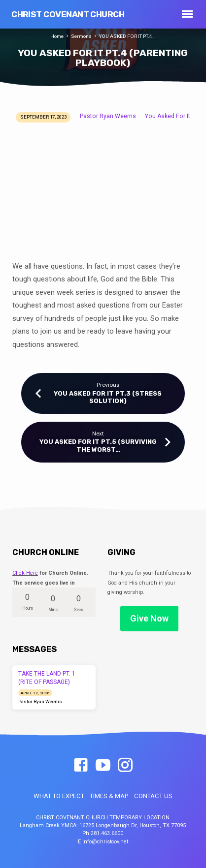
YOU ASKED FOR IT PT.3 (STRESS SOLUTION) (108, 397)
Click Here (25, 573)
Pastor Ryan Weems (108, 116)
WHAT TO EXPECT (59, 796)
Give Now (149, 618)
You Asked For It (168, 116)
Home (57, 36)
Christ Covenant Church (68, 14)
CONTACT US (153, 796)
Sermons (81, 36)
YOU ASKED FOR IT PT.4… (127, 36)
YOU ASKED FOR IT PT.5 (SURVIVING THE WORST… (98, 445)
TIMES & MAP (109, 796)
